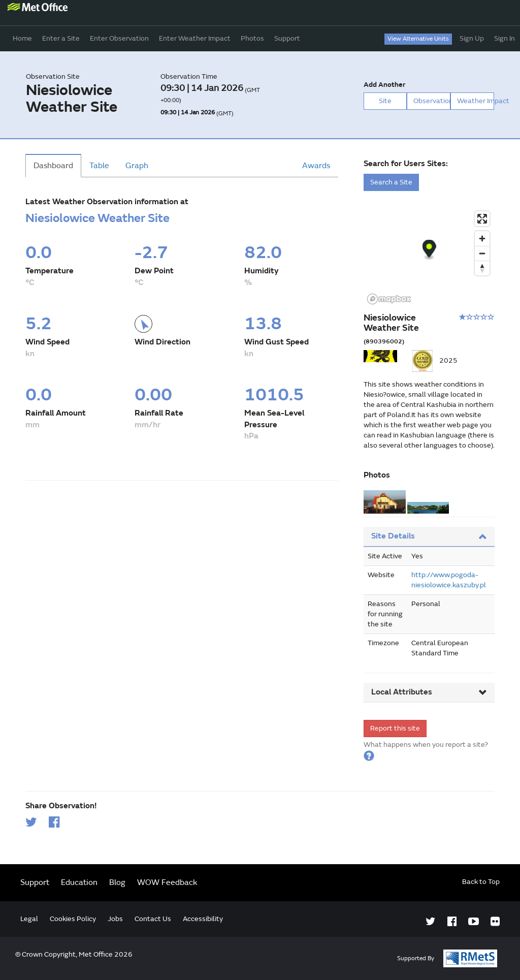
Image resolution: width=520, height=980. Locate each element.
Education (79, 882)
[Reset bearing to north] (482, 268)
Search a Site (391, 182)
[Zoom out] (482, 253)
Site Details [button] (429, 536)
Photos (252, 38)
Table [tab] (99, 166)
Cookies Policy (73, 919)
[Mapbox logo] (389, 299)
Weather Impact (476, 101)
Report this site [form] (395, 728)
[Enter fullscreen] (482, 219)
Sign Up (472, 38)
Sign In (505, 38)
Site (385, 101)
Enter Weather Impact (195, 38)
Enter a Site (61, 38)
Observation (432, 101)
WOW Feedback (167, 882)
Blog (117, 882)
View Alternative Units (418, 39)
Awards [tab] (316, 166)
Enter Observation (119, 38)
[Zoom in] (482, 239)
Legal (29, 919)
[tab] (429, 537)
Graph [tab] (137, 166)
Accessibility (203, 919)
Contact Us (153, 919)
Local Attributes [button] (429, 692)
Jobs (115, 919)
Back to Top (481, 882)
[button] (369, 755)
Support (287, 38)
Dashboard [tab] (53, 166)
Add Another (384, 85)
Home (22, 38)
